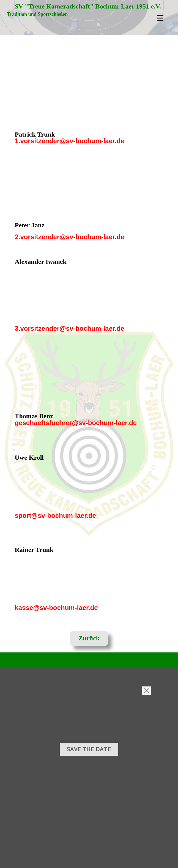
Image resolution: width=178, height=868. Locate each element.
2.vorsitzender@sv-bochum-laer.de (70, 237)
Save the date (89, 749)
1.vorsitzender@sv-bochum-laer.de (70, 141)
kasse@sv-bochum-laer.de (56, 608)
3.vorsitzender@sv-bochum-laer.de (70, 328)
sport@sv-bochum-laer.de (55, 515)
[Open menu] (160, 18)
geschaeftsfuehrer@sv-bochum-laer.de (76, 423)
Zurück (89, 638)
